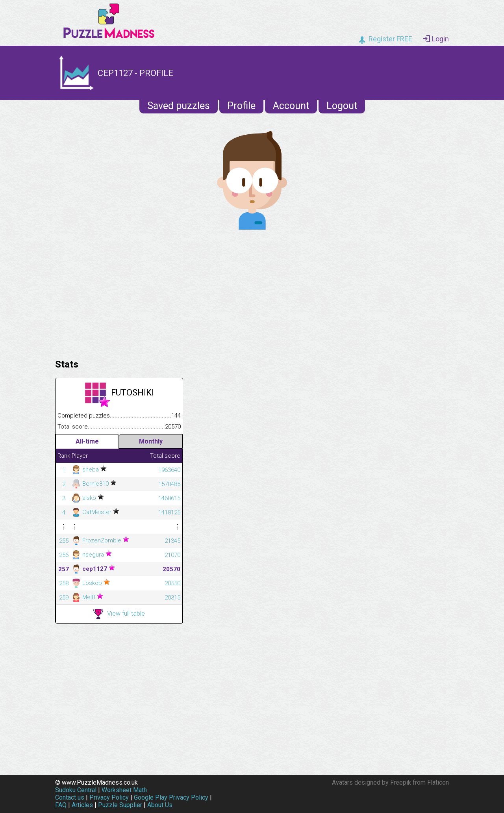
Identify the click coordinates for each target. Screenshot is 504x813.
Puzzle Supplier (120, 805)
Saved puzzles (179, 106)
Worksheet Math (124, 790)
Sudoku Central (76, 790)
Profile (241, 106)
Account (291, 106)
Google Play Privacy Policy (171, 797)
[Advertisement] (252, 292)
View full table (119, 614)
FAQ (61, 805)
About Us (160, 805)
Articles (82, 805)
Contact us (70, 797)
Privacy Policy (109, 797)
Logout (342, 106)
